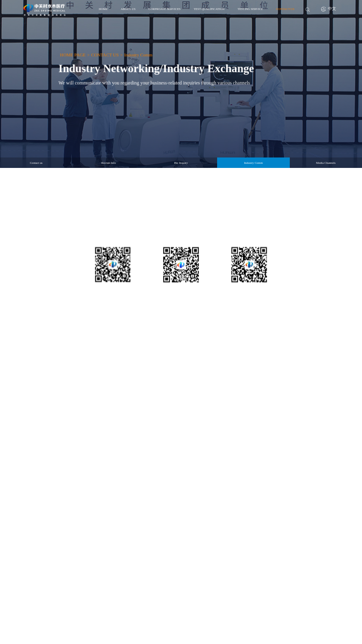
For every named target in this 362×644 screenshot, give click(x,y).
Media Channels (326, 163)
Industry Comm (134, 52)
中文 (329, 9)
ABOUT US (128, 9)
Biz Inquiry (181, 163)
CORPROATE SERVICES (165, 9)
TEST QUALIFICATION (209, 9)
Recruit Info (109, 163)
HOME (103, 9)
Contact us (36, 163)
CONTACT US (285, 9)
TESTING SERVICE (250, 9)
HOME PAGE (62, 52)
